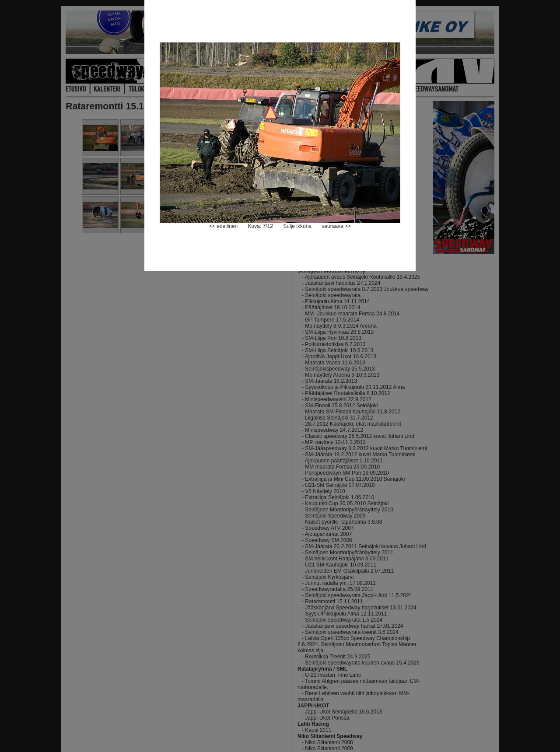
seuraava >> (336, 226)
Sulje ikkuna (297, 226)
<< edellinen (223, 226)
